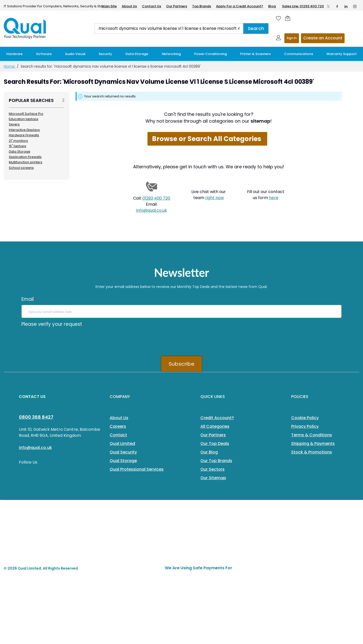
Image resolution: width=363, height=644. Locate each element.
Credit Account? (217, 418)
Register (323, 38)
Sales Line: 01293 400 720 (303, 6)
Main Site (109, 6)
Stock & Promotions (312, 452)
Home (10, 66)
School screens (21, 168)
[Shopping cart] (289, 18)
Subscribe (181, 364)
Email (28, 299)
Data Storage (20, 152)
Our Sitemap (213, 478)
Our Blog (209, 452)
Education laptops (24, 119)
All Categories (215, 426)
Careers (118, 426)
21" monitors (18, 141)
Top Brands (202, 6)
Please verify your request (53, 324)
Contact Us (152, 6)
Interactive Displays (24, 130)
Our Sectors (213, 469)
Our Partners (177, 6)
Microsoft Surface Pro (26, 114)
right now (215, 198)
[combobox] (169, 29)
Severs (14, 124)
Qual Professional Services (137, 469)
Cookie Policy (305, 418)
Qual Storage (123, 461)
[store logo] (25, 28)
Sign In (292, 38)
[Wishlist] (279, 18)
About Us (129, 6)
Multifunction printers (26, 162)
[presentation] (60, 340)
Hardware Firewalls (24, 135)
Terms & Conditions (312, 435)
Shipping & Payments (313, 444)
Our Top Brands (216, 461)
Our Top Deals (215, 444)
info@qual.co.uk (152, 210)
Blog (272, 6)
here (274, 198)
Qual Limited (122, 444)
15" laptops (18, 146)
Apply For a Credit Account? (240, 6)
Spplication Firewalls (25, 157)
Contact (118, 435)
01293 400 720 (156, 198)
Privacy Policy (305, 426)
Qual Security (123, 452)
